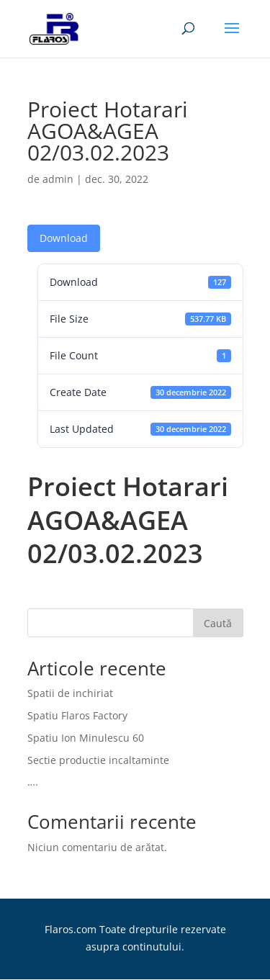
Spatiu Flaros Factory (77, 715)
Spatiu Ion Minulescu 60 (86, 738)
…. (33, 782)
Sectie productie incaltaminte (98, 760)
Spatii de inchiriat (70, 693)
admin (58, 179)
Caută (218, 623)
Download (64, 238)
